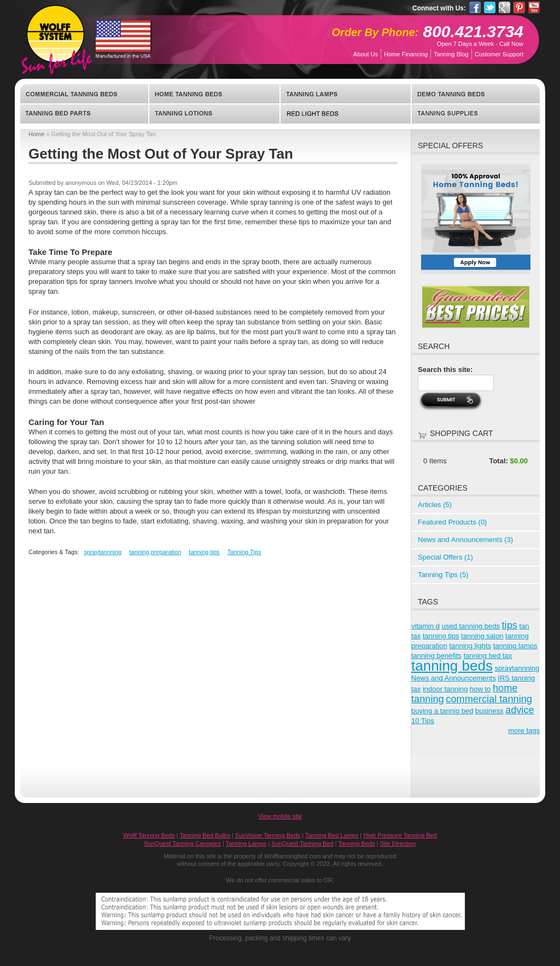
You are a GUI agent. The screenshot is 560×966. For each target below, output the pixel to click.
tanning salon (482, 636)
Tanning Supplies (476, 114)
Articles (435, 505)
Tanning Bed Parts (84, 114)
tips (510, 625)
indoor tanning (445, 689)
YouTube (534, 7)
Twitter (490, 7)
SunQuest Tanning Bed (302, 843)
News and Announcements (465, 540)
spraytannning (103, 552)
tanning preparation (155, 552)
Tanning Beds (357, 843)
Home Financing (406, 54)
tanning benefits (436, 656)
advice (520, 710)
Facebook (475, 7)
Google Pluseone (504, 7)
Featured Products (452, 522)
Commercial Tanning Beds (84, 94)
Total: (498, 461)
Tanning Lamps (346, 94)
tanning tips (204, 552)
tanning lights (470, 646)
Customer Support (499, 54)
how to (480, 689)
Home (36, 134)
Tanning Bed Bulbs (205, 835)
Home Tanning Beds (214, 94)
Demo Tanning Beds (476, 94)
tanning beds (452, 666)
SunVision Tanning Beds (268, 835)
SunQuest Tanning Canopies (182, 843)
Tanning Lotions (214, 114)
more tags (524, 731)
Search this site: (445, 369)
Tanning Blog (451, 54)
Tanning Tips (244, 552)
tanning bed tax (488, 656)
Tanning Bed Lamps (332, 835)
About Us (366, 54)
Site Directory (398, 843)
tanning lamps (515, 646)
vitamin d (425, 626)
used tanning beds (471, 626)
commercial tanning (489, 699)
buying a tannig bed (442, 711)
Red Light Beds (346, 114)
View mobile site (280, 816)
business (489, 711)
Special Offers (445, 557)
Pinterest (519, 7)
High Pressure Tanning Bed (400, 835)
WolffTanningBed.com (56, 34)
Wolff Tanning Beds (149, 835)
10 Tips (423, 721)
